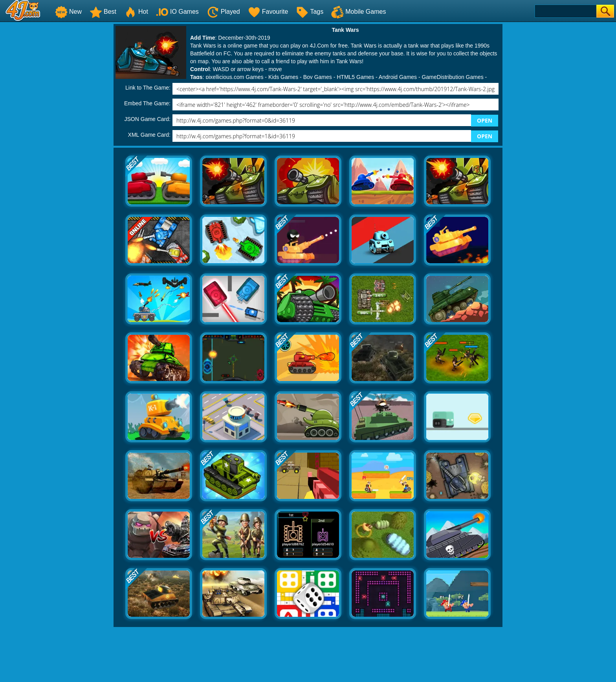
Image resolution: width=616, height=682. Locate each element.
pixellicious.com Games (234, 77)
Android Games (398, 77)
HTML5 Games (355, 77)
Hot (136, 12)
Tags (310, 12)
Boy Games (318, 77)
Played (223, 12)
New (68, 12)
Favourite (268, 12)
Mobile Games (358, 12)
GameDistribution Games (453, 77)
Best (103, 12)
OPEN (485, 120)
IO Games (177, 12)
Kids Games (283, 77)
